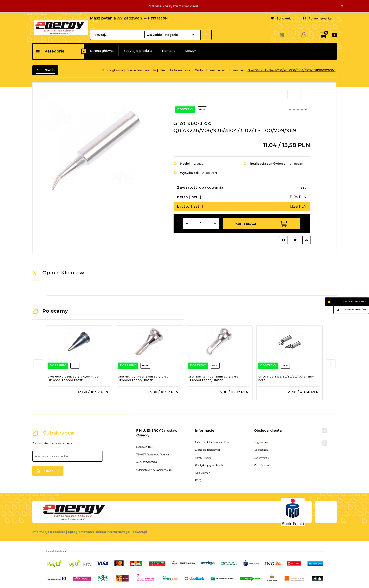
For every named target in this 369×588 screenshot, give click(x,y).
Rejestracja (261, 450)
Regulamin (203, 473)
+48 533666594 (147, 462)
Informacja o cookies (49, 532)
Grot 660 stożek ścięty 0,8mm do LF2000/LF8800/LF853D (73, 378)
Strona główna (102, 51)
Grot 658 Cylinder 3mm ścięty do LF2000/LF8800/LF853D (213, 378)
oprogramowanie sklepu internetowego (99, 532)
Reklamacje (203, 457)
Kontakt (168, 51)
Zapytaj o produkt (138, 51)
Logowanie (262, 442)
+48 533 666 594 (156, 18)
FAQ (198, 480)
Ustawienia (262, 457)
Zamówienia (263, 465)
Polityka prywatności (210, 465)
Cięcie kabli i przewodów (212, 442)
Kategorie (50, 51)
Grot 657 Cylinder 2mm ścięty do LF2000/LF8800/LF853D (143, 378)
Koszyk (191, 51)
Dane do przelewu (207, 450)
